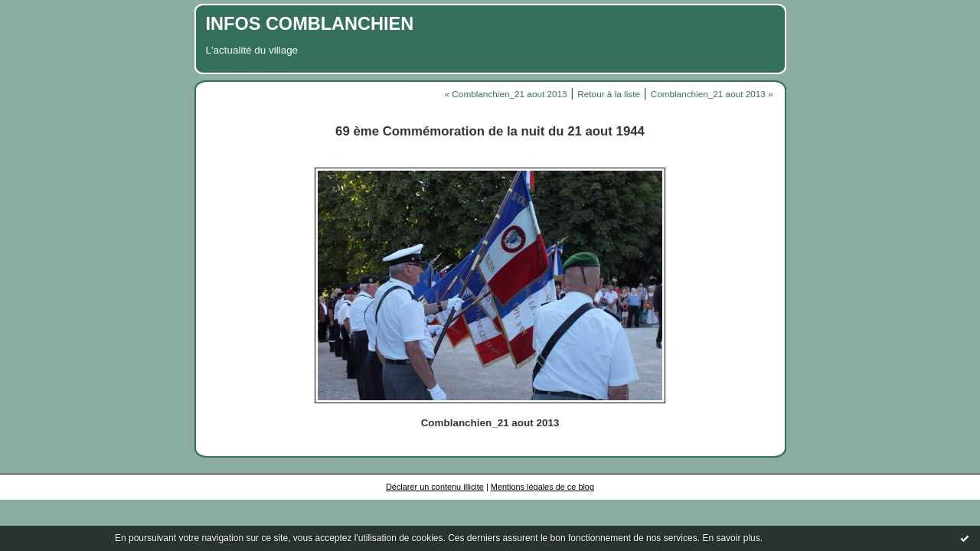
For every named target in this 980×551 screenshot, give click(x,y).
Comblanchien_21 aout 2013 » (712, 94)
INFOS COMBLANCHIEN (310, 24)
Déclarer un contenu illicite (435, 487)
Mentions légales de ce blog (542, 487)
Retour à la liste (609, 94)
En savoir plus (731, 538)
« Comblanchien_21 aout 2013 (506, 94)
